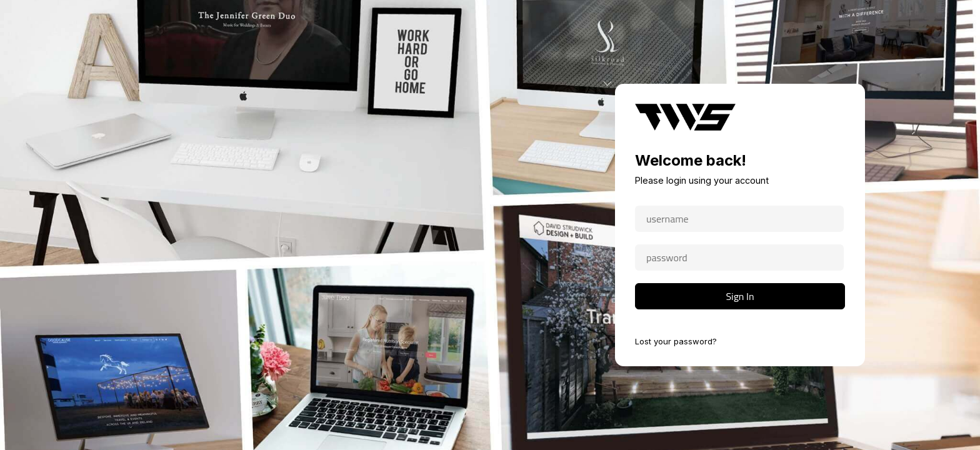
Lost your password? (676, 341)
